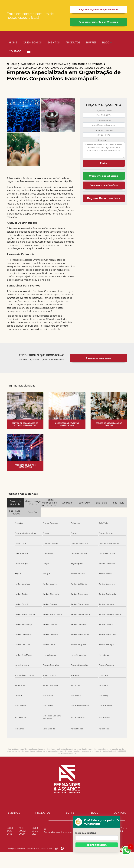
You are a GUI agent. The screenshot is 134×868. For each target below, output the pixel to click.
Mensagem (104, 140)
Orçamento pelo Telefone (104, 185)
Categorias (28, 64)
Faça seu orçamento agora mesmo (98, 9)
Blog (106, 43)
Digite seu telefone (104, 130)
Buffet (91, 43)
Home (13, 43)
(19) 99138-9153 (35, 831)
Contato (15, 51)
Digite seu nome (104, 110)
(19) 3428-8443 (10, 831)
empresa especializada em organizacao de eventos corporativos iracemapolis (59, 68)
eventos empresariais (54, 64)
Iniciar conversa (96, 845)
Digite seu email (104, 120)
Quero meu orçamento (98, 358)
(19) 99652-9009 (23, 831)
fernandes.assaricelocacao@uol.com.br (65, 831)
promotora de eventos (87, 64)
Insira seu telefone (86, 833)
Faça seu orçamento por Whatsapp (98, 22)
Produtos (73, 43)
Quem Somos (32, 43)
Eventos (54, 43)
